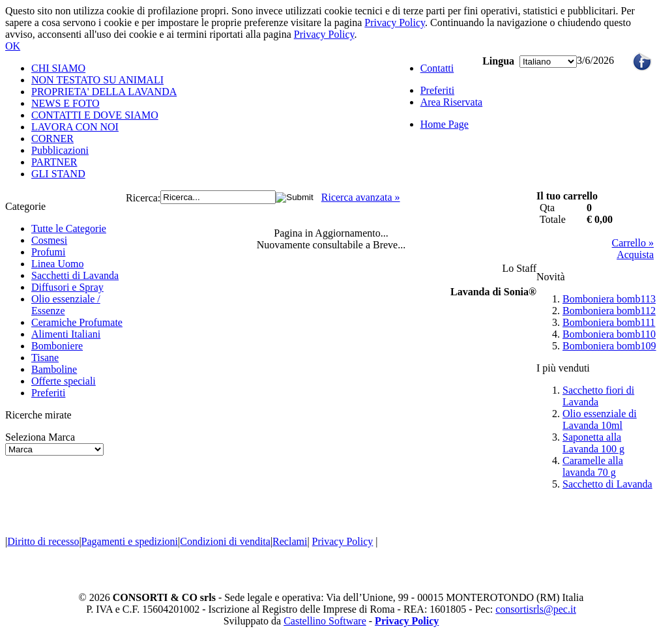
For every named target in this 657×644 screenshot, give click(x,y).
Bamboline (54, 369)
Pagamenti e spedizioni (130, 541)
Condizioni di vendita (225, 541)
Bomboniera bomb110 (609, 334)
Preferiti (48, 393)
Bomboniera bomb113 (609, 299)
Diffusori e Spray (67, 287)
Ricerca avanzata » (361, 197)
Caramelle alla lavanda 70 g (593, 466)
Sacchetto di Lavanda (607, 484)
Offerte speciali (64, 381)
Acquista (635, 255)
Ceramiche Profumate (77, 322)
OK (13, 46)
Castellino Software (325, 621)
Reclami (290, 541)
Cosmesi (49, 240)
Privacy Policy (395, 22)
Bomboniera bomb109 (609, 346)
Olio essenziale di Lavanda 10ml (600, 419)
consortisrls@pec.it (536, 609)
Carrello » (633, 243)
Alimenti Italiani (66, 334)
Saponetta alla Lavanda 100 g (593, 443)
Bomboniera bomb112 (609, 311)
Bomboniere (57, 346)
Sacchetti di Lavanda (75, 275)
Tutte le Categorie (69, 228)
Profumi (48, 252)
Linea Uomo (57, 264)
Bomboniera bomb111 (609, 322)
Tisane (45, 358)
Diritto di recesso (43, 541)
